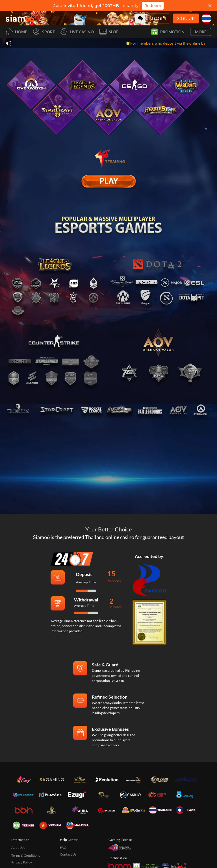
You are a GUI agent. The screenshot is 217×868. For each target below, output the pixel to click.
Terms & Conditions (26, 855)
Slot (109, 32)
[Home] (20, 18)
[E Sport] (108, 181)
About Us (18, 848)
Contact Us (68, 854)
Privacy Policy (22, 862)
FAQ (63, 848)
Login (159, 18)
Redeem (153, 6)
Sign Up (186, 18)
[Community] (140, 18)
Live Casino (77, 32)
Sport (44, 32)
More (201, 32)
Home (16, 32)
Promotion (168, 32)
